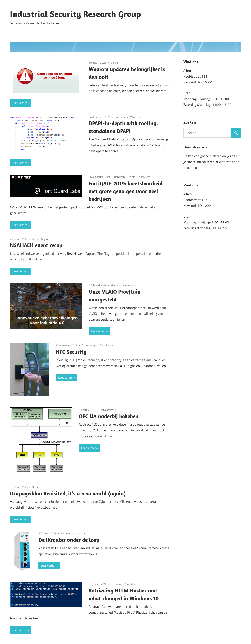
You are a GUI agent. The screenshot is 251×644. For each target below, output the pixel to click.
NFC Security (71, 352)
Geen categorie (41, 239)
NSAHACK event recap (36, 245)
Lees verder (20, 103)
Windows (136, 117)
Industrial (130, 285)
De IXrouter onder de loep (69, 540)
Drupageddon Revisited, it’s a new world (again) (68, 493)
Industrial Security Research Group (75, 14)
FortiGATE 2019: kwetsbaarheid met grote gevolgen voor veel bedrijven (126, 191)
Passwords (121, 117)
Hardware (120, 177)
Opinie (114, 63)
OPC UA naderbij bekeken (109, 416)
